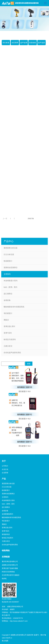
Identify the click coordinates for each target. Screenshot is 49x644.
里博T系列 (8, 333)
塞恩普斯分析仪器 (11, 248)
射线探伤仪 (6, 534)
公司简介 (5, 466)
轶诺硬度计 (8, 261)
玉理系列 (7, 274)
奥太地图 (5, 641)
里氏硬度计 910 (24, 391)
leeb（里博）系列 (10, 287)
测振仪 (6, 320)
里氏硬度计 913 (24, 446)
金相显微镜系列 (7, 514)
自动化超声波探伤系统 (12, 353)
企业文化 (5, 469)
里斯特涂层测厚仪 (11, 268)
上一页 (5, 219)
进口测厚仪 (8, 294)
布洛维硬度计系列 (11, 281)
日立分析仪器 (9, 254)
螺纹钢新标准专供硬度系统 (14, 307)
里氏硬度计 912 (24, 419)
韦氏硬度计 (8, 313)
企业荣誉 (5, 473)
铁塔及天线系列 (10, 339)
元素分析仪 (8, 346)
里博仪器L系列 (9, 326)
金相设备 (7, 300)
